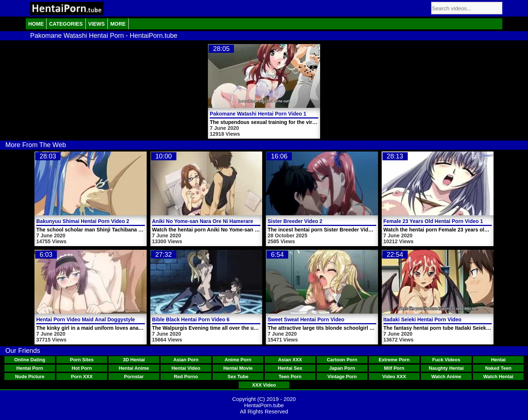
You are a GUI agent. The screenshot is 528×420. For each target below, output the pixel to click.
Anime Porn (238, 360)
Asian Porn (186, 360)
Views (97, 24)
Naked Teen (498, 368)
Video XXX (394, 377)
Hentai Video (186, 368)
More (118, 24)
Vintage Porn (342, 377)
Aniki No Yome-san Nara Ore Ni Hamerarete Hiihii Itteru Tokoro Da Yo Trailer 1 (247, 221)
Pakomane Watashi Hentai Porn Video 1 (258, 114)
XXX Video (264, 385)
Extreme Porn (394, 360)
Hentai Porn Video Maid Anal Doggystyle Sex (91, 319)
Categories (66, 24)
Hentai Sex (290, 368)
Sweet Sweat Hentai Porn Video (306, 319)
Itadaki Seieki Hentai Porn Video (423, 319)
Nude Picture (30, 377)
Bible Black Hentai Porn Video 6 (191, 319)
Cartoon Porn (342, 360)
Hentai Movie (238, 368)
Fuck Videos (446, 360)
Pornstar (134, 377)
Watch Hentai (498, 377)
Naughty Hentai (446, 368)
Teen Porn (290, 377)
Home (36, 24)
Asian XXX (290, 360)
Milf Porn (394, 368)
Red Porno (186, 377)
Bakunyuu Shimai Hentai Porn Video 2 (83, 221)
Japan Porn (342, 368)
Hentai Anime (134, 368)
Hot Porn (82, 368)
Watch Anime (446, 377)
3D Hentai (134, 360)
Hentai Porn (30, 368)
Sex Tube (238, 377)
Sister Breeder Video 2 (295, 221)
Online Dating (30, 360)
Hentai (498, 360)
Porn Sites (82, 360)
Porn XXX (82, 377)
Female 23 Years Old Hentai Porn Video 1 (433, 221)
